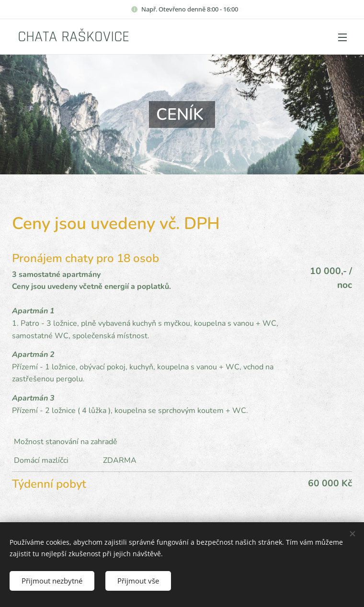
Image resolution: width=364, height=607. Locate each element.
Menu (342, 37)
